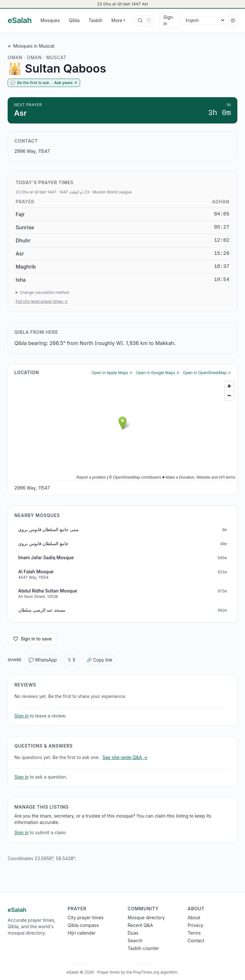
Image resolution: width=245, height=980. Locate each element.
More (118, 20)
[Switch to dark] (233, 20)
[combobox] (144, 20)
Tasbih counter (143, 948)
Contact (196, 941)
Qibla (74, 20)
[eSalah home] (20, 20)
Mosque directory (146, 917)
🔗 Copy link (100, 660)
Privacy (195, 925)
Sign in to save (32, 639)
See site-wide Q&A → (125, 757)
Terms (194, 933)
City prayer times (86, 917)
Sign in (168, 20)
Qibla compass (83, 925)
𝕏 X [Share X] (72, 660)
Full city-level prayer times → (42, 301)
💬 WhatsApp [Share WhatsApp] (43, 660)
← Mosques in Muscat (31, 46)
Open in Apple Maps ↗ (112, 373)
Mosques (50, 20)
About (194, 917)
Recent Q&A (140, 925)
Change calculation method (45, 292)
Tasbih (96, 20)
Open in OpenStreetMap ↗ (207, 373)
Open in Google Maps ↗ (157, 373)
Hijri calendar (82, 933)
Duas (133, 933)
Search (135, 941)
